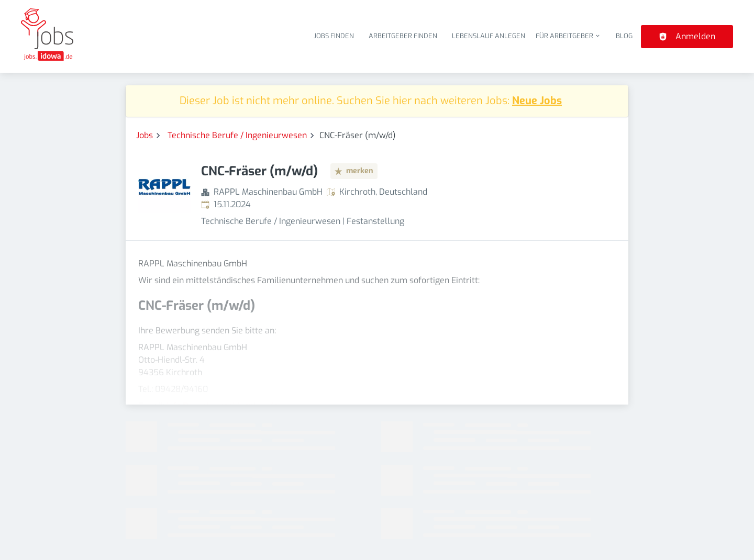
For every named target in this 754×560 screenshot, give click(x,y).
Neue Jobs (537, 101)
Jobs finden (334, 36)
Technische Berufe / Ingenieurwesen (237, 135)
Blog (624, 36)
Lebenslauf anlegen (489, 36)
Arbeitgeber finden (403, 36)
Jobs (145, 135)
